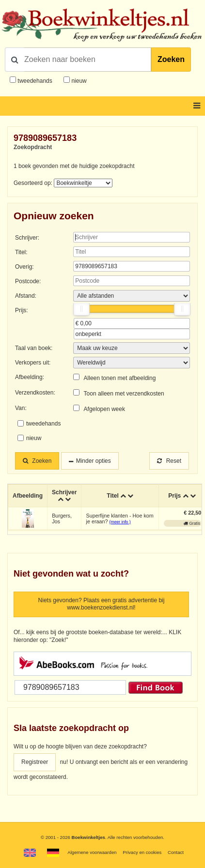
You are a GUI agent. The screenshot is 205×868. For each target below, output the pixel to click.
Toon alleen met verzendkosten (124, 394)
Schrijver (64, 492)
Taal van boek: (34, 348)
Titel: (21, 252)
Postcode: (28, 281)
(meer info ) (120, 522)
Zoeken (171, 59)
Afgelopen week (104, 409)
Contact (176, 852)
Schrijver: (27, 238)
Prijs (174, 496)
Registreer (35, 762)
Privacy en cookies (142, 852)
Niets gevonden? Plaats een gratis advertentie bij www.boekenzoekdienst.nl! (102, 604)
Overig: (24, 267)
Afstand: (26, 296)
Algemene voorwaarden (92, 852)
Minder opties (94, 461)
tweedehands (35, 81)
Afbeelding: (30, 377)
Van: (21, 408)
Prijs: (22, 310)
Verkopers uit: (33, 363)
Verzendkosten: (35, 393)
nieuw (78, 81)
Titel (112, 496)
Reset (169, 461)
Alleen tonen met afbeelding (120, 378)
